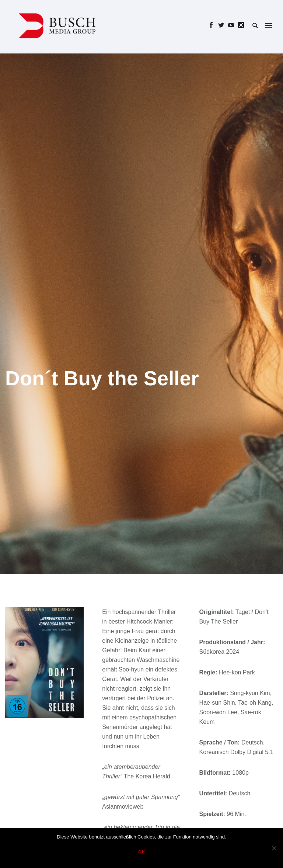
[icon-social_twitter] (223, 25)
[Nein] (274, 848)
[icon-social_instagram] (241, 25)
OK (142, 852)
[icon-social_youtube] (233, 25)
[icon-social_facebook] (213, 25)
